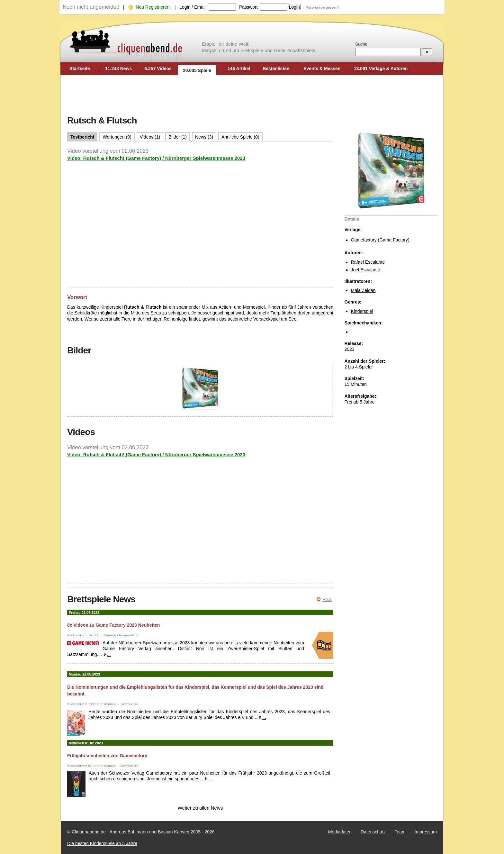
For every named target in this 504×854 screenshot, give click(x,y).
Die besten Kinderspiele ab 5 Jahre (102, 843)
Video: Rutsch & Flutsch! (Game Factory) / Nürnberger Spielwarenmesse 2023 (156, 158)
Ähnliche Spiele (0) (240, 137)
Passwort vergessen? (322, 7)
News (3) (204, 137)
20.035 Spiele (197, 70)
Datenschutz (373, 832)
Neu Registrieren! (153, 7)
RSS (327, 599)
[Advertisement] (252, 96)
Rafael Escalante (368, 262)
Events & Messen (322, 68)
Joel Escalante (366, 270)
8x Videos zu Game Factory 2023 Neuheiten (113, 625)
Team (400, 832)
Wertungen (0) (117, 137)
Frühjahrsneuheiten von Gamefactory (107, 756)
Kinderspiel (362, 311)
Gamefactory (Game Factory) (380, 240)
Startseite (80, 68)
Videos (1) (150, 137)
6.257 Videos (158, 68)
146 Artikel (239, 68)
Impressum (426, 832)
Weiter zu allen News (200, 808)
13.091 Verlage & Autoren (381, 68)
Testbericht (82, 137)
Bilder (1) (178, 137)
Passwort (248, 7)
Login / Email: (193, 7)
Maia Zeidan (363, 290)
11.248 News (118, 68)
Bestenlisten (276, 68)
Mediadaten (340, 832)
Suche (361, 44)
